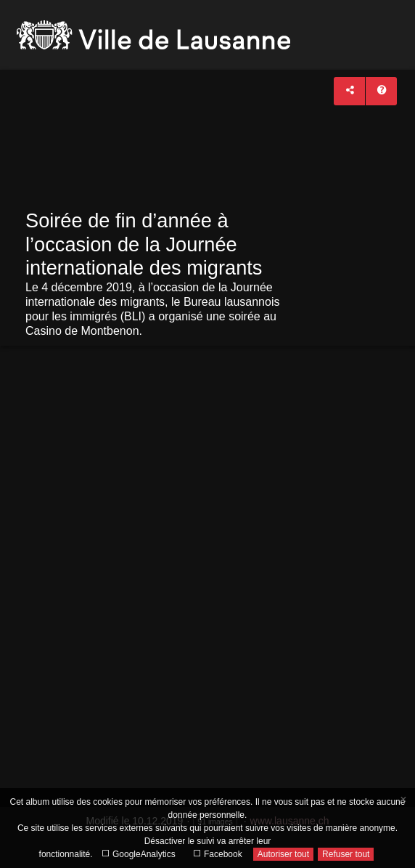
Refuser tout (346, 854)
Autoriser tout (283, 854)
